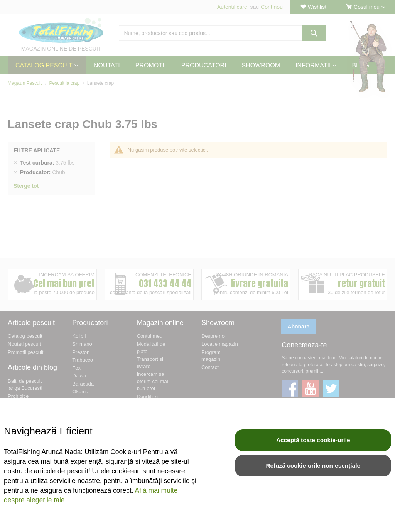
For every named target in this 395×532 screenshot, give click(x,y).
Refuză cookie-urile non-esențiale (313, 465)
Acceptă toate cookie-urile (313, 440)
